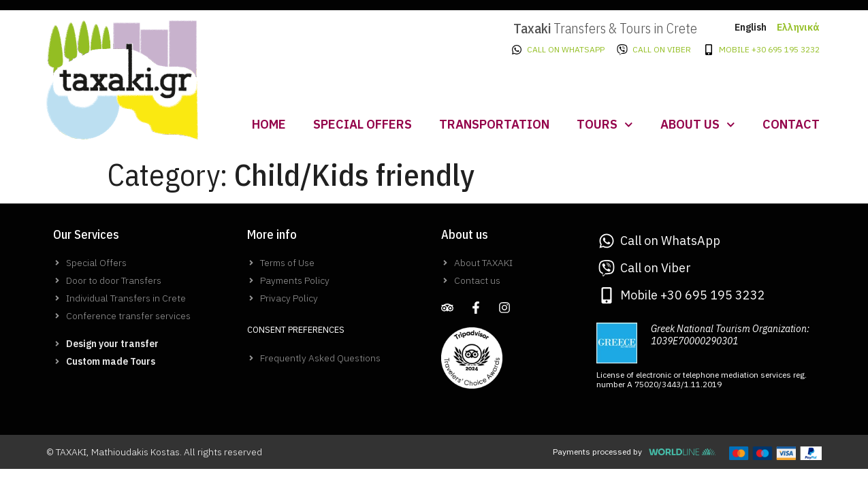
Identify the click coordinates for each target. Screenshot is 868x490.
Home (269, 124)
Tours (605, 125)
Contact (791, 124)
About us (698, 125)
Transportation (494, 124)
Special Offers (363, 124)
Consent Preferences (296, 330)
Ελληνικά (798, 27)
